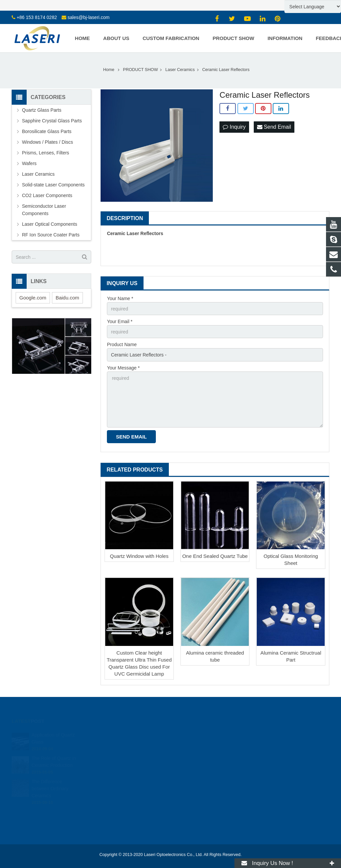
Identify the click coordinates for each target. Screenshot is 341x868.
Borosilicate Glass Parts (47, 131)
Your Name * (120, 298)
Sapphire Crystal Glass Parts (52, 121)
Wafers (29, 163)
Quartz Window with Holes (139, 556)
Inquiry (234, 127)
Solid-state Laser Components (53, 185)
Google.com (33, 298)
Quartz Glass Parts (42, 110)
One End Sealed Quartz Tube (215, 556)
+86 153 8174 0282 (37, 17)
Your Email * (120, 321)
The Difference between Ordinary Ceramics (50, 784)
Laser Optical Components (50, 224)
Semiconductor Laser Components (44, 210)
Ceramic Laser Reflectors (135, 233)
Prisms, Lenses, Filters (46, 153)
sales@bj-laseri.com (89, 17)
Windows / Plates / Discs (47, 142)
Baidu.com (67, 298)
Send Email (274, 127)
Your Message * (123, 368)
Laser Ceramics (38, 174)
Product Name (122, 344)
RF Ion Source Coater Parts (51, 235)
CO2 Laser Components (47, 195)
